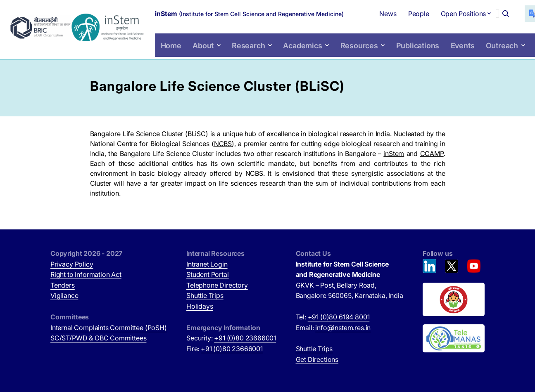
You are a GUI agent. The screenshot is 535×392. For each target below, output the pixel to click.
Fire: (225, 349)
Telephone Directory (217, 285)
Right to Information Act (86, 274)
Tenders (63, 285)
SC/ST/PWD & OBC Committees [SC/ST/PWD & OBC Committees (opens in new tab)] (98, 338)
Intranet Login (207, 264)
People (400, 12)
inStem (394, 153)
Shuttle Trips (205, 295)
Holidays (200, 306)
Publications (409, 53)
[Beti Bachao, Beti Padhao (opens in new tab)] (454, 300)
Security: (231, 338)
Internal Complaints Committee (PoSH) (109, 328)
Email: (333, 328)
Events (451, 53)
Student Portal (208, 274)
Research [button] (252, 53)
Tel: (333, 317)
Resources (355, 53)
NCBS (223, 144)
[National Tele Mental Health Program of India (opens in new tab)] (454, 338)
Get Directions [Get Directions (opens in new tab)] (317, 359)
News (370, 12)
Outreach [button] (489, 53)
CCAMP (432, 153)
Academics (302, 53)
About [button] (210, 53)
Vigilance (64, 295)
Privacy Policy (72, 264)
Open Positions (436, 16)
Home (178, 53)
